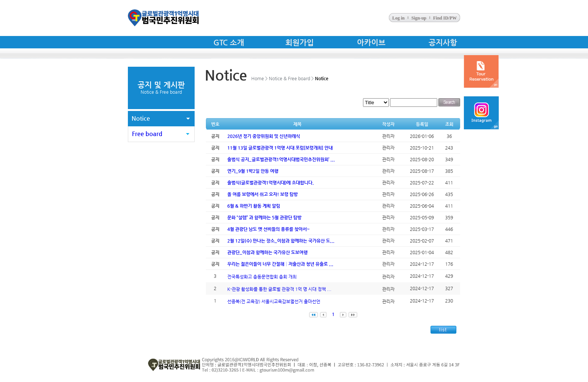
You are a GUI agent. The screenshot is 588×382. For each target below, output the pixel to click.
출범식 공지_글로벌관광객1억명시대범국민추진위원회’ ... (281, 159)
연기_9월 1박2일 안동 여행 (253, 171)
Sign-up (419, 18)
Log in (398, 18)
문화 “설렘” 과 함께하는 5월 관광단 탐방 (264, 217)
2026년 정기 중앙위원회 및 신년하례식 (264, 136)
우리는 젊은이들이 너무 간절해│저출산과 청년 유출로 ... (280, 264)
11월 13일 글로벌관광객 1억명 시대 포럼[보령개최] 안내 (280, 148)
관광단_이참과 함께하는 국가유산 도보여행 (267, 252)
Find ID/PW (445, 18)
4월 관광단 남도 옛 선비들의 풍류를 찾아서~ (268, 229)
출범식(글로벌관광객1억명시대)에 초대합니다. (271, 183)
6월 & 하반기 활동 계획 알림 (254, 206)
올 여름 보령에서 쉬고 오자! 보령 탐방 (262, 194)
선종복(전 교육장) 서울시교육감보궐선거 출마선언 (274, 301)
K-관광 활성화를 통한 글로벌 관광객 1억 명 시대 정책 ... (279, 289)
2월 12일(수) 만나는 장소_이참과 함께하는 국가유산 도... (281, 241)
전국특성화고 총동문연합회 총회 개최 (262, 277)
